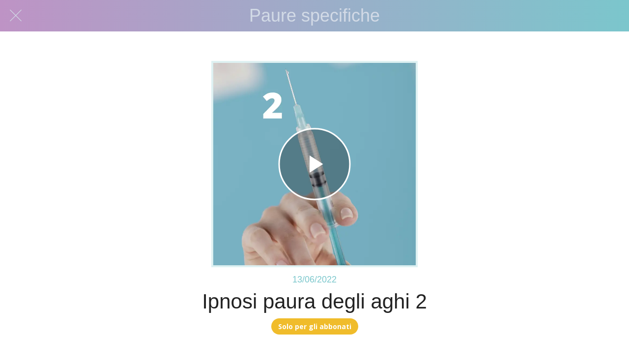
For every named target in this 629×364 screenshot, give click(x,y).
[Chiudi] (16, 16)
